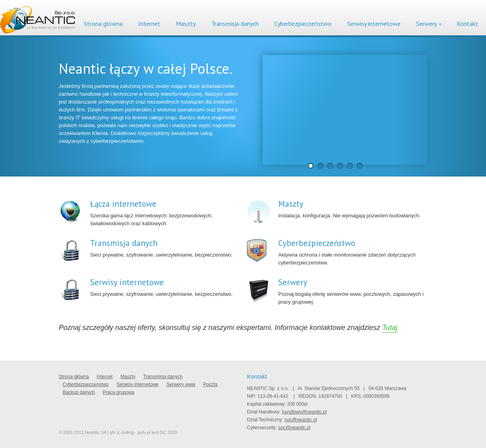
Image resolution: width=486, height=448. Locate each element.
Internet (149, 24)
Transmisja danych (235, 24)
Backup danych (79, 392)
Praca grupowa (119, 392)
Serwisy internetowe (374, 24)
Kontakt (467, 24)
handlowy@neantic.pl (304, 412)
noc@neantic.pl (301, 420)
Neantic (38, 20)
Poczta (210, 384)
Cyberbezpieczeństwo (303, 24)
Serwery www (181, 384)
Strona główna (103, 24)
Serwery (427, 24)
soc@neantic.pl (294, 428)
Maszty (186, 24)
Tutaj (390, 328)
